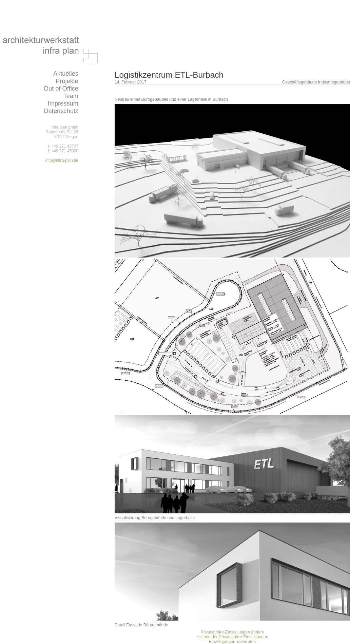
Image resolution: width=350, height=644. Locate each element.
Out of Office (61, 88)
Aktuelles (66, 73)
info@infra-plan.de (62, 160)
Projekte (67, 81)
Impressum (63, 103)
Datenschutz (61, 111)
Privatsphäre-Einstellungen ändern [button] (232, 632)
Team (71, 96)
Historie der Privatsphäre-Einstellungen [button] (232, 637)
